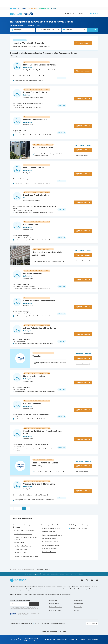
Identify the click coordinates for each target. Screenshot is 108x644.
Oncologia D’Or (73, 640)
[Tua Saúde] (18, 580)
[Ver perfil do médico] (17, 66)
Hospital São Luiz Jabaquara (20, 78)
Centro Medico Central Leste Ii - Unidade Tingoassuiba (31, 445)
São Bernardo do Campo (44, 570)
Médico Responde (44, 9)
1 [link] (16, 508)
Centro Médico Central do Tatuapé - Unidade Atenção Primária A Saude (35, 207)
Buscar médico (22, 9)
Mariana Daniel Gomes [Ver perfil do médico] (33, 273)
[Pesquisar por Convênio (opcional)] (84, 30)
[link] (12, 508)
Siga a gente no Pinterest (97, 580)
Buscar (93, 30)
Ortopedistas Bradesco (50, 549)
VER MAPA (62, 78)
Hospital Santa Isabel (18, 417)
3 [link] (24, 508)
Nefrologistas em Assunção (79, 528)
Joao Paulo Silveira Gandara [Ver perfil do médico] (36, 195)
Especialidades (68, 14)
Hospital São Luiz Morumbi (19, 341)
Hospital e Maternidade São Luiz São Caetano (26, 538)
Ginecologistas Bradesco (50, 542)
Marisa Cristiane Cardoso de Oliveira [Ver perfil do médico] (40, 65)
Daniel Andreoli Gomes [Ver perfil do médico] (33, 168)
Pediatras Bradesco (48, 532)
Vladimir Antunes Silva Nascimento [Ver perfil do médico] (39, 301)
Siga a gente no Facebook (92, 580)
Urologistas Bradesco (49, 552)
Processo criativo (54, 604)
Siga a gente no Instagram (87, 580)
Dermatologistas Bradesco (51, 545)
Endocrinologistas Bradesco (51, 528)
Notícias (53, 9)
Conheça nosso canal (82, 580)
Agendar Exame (33, 9)
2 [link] (20, 508)
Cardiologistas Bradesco (50, 538)
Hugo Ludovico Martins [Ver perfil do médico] (34, 376)
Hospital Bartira (19, 543)
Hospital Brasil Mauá (21, 549)
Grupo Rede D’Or (63, 632)
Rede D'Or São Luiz (62, 640)
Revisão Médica (79, 604)
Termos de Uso (78, 607)
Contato (77, 610)
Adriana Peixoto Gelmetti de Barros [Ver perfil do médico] (40, 328)
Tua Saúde (13, 9)
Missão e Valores (79, 600)
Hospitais (81, 14)
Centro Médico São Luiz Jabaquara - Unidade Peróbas (31, 76)
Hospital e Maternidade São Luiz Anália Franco (24, 181)
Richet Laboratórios (92, 640)
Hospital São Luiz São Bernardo (28, 43)
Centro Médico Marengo (21, 179)
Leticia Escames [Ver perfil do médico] (31, 225)
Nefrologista (32, 570)
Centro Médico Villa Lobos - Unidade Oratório (28, 103)
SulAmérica (82, 640)
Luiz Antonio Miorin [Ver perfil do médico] (32, 404)
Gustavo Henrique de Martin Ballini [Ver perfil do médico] (39, 484)
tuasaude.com (93, 14)
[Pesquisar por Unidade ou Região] (59, 30)
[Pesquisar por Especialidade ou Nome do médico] (33, 30)
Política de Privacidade (56, 607)
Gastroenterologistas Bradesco (52, 535)
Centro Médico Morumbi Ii (21, 339)
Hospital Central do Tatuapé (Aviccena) (22, 210)
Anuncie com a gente (55, 610)
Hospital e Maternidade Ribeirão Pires (26, 556)
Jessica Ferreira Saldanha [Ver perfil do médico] (35, 92)
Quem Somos (53, 600)
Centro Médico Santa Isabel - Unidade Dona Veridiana (31, 415)
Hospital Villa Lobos (18, 105)
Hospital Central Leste (18, 447)
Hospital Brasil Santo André (23, 534)
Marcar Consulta (22, 570)
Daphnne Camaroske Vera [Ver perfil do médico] (35, 120)
